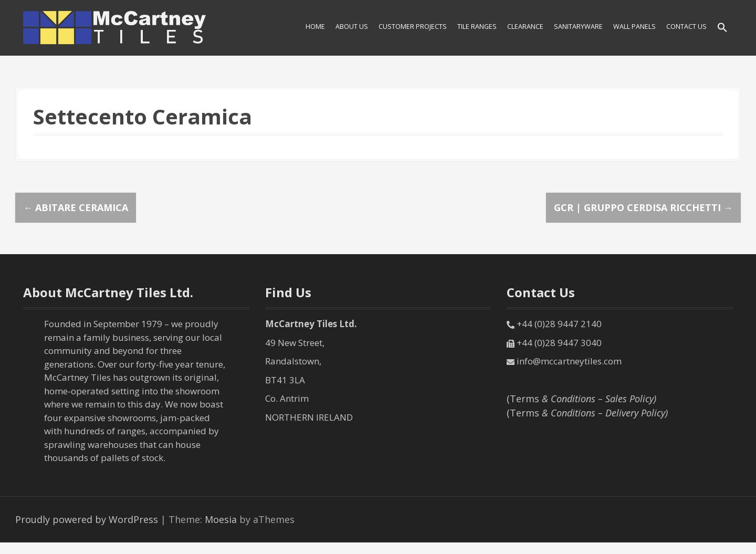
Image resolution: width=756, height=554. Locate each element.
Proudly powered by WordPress (87, 519)
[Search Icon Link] (722, 28)
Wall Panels (634, 27)
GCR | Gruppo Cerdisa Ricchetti (643, 207)
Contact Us (686, 27)
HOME (315, 27)
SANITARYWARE (578, 27)
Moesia (221, 519)
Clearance (525, 27)
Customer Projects (413, 27)
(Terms (581, 399)
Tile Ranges (477, 27)
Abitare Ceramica (76, 207)
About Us (352, 27)
